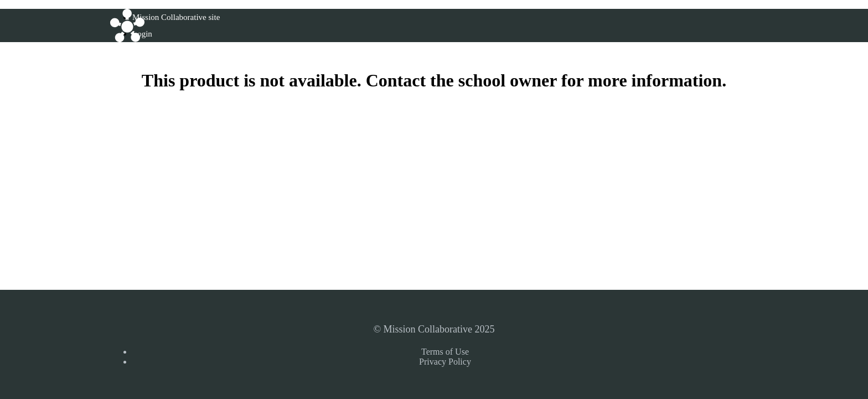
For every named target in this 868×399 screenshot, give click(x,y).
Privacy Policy (445, 362)
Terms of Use (445, 352)
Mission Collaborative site (176, 17)
